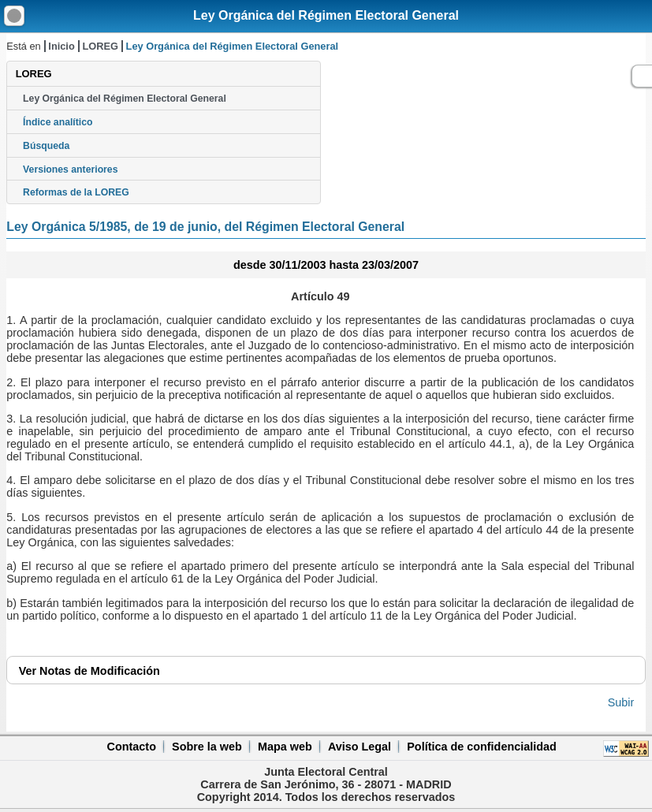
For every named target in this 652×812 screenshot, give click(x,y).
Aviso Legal (360, 747)
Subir (621, 702)
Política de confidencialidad (482, 747)
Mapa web (285, 747)
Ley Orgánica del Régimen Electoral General (326, 15)
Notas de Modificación (89, 671)
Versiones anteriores (70, 169)
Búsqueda (46, 146)
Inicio (61, 46)
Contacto (132, 747)
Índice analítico (58, 122)
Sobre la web (207, 747)
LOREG (100, 46)
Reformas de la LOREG (76, 192)
